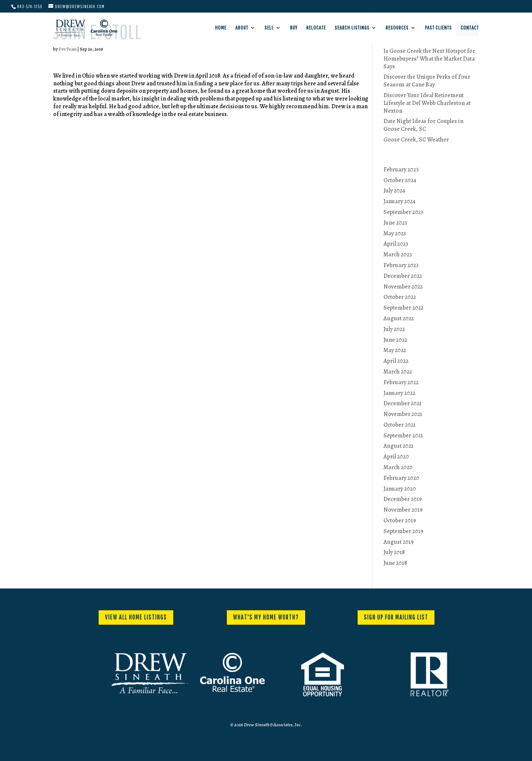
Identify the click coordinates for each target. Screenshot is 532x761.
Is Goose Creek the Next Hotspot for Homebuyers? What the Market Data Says (429, 59)
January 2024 (400, 201)
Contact (470, 28)
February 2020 (401, 478)
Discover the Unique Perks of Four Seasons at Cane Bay (427, 81)
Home (221, 28)
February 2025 (401, 170)
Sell (269, 28)
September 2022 (403, 308)
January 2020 (400, 489)
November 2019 (403, 510)
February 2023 (401, 265)
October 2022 (400, 297)
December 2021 (403, 403)
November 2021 (403, 414)
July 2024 (394, 191)
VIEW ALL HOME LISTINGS (136, 617)
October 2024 (400, 180)
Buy (294, 28)
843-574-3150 (30, 6)
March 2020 (398, 467)
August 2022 (399, 318)
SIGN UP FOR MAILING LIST (396, 617)
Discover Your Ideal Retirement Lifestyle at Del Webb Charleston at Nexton (427, 103)
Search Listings (352, 28)
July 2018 (394, 552)
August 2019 (399, 542)
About (242, 28)
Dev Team (67, 49)
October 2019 (400, 521)
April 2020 (396, 457)
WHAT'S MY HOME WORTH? (266, 617)
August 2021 (398, 446)
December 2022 (403, 276)
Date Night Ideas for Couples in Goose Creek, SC (423, 125)
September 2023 (403, 212)
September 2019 (403, 531)
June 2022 (395, 340)
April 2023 (396, 244)
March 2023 (398, 255)
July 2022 (394, 329)
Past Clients (438, 28)
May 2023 (395, 233)
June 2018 (395, 563)
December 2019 (403, 499)
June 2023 (395, 223)
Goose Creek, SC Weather (416, 140)
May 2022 (395, 350)
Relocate (316, 28)
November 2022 (403, 287)
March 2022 (398, 372)
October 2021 (400, 425)
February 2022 (401, 382)
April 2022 (396, 361)
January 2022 (399, 393)
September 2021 (403, 436)
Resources (397, 28)
